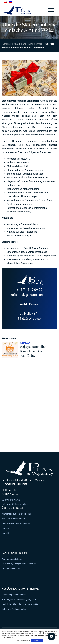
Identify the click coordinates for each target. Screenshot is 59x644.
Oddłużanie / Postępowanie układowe (19, 564)
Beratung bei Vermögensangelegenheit (19, 600)
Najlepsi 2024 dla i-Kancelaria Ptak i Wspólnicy (34, 351)
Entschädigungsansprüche (14, 595)
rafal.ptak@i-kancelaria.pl (30, 295)
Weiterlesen (24, 641)
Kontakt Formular (30, 304)
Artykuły (25, 343)
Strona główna (10, 44)
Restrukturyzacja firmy (12, 559)
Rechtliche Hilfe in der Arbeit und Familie (20, 604)
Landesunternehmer (32, 44)
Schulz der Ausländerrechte (14, 609)
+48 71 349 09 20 (30, 290)
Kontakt (5, 533)
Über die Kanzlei (12, 508)
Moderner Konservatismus (14, 519)
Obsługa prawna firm (11, 569)
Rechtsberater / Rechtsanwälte (16, 523)
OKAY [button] (37, 641)
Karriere (5, 528)
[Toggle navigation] (51, 10)
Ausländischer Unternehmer (21, 589)
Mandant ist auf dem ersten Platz (17, 514)
